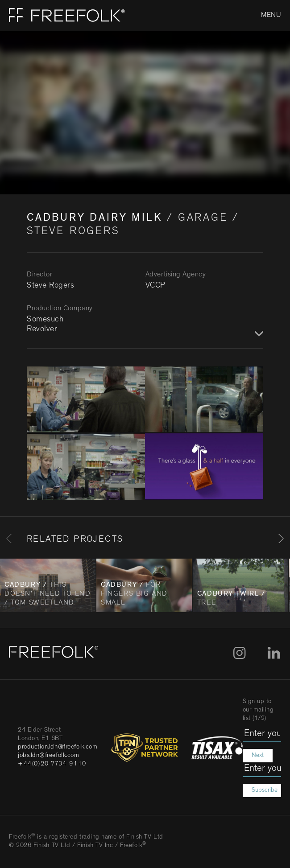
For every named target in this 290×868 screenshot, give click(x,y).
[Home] (62, 16)
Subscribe (265, 790)
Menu (271, 16)
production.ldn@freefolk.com (58, 747)
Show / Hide (258, 334)
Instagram (239, 653)
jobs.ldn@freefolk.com (48, 756)
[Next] (281, 539)
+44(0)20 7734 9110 (52, 764)
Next (258, 756)
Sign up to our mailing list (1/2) (258, 710)
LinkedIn (274, 653)
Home (17, 16)
